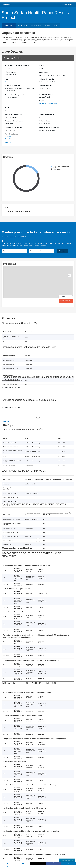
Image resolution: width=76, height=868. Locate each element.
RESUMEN (9, 25)
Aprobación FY (11, 108)
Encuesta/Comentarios (67, 860)
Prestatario (43, 72)
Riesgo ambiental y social (14, 121)
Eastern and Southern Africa (48, 104)
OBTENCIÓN (22, 25)
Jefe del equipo (10, 72)
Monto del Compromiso (13, 114)
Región (41, 101)
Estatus (42, 65)
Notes (7, 143)
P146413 (8, 139)
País (6, 79)
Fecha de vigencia (45, 86)
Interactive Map (66, 301)
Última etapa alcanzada (14, 127)
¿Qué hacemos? (7, 4)
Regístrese (63, 251)
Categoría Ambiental (46, 114)
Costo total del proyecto (14, 95)
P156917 (8, 137)
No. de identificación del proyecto (17, 65)
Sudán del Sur (9, 82)
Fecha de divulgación (46, 79)
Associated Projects (12, 134)
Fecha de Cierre (44, 121)
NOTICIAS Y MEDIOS (52, 25)
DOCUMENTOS (36, 25)
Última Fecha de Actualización (50, 127)
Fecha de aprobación (12, 86)
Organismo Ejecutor (46, 94)
